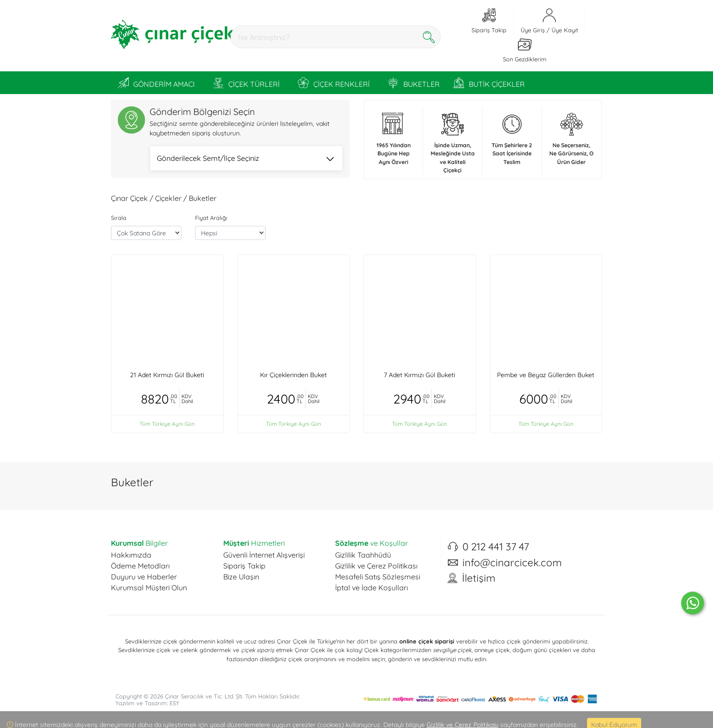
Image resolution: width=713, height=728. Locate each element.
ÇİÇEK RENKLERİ (334, 83)
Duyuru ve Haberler (144, 577)
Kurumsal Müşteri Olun (149, 588)
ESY (174, 703)
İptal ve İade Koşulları (372, 588)
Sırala (119, 218)
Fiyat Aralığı (211, 218)
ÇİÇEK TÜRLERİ (246, 83)
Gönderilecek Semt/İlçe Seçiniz (245, 159)
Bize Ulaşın (241, 577)
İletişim (479, 578)
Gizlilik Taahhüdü (363, 555)
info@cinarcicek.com (512, 563)
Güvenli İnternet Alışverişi (264, 555)
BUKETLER (414, 83)
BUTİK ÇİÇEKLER (489, 83)
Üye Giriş (533, 30)
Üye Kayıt (565, 30)
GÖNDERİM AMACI (156, 83)
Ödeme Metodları (140, 566)
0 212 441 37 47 (496, 547)
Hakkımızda (131, 555)
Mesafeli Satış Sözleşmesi (378, 577)
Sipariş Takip (244, 566)
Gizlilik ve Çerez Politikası (376, 566)
